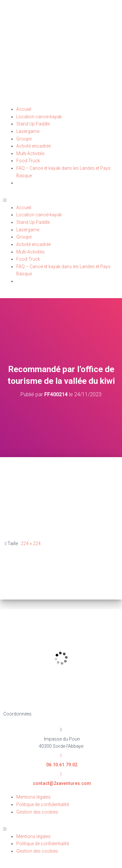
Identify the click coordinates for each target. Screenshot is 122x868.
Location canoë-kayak (39, 117)
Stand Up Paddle (33, 124)
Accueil (24, 109)
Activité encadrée (34, 146)
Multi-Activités (30, 153)
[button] (61, 200)
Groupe (24, 139)
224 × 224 (31, 543)
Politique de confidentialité (43, 804)
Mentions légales (34, 797)
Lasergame (28, 131)
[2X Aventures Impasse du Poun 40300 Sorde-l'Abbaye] (61, 658)
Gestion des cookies (37, 812)
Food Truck (28, 161)
